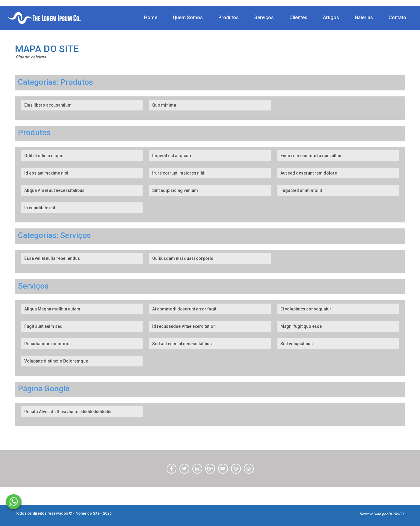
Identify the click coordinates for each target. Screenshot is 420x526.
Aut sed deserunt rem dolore (309, 173)
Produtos (229, 18)
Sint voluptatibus (297, 344)
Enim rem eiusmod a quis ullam (312, 156)
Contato (397, 18)
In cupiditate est (40, 208)
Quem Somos (188, 18)
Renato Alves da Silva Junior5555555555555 (68, 412)
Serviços (264, 18)
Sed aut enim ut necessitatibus (182, 344)
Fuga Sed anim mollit (301, 190)
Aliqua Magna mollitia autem (52, 309)
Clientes (298, 18)
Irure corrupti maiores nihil (179, 173)
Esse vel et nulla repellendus (52, 258)
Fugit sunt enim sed (43, 326)
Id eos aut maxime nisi (46, 173)
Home (151, 18)
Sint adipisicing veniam (175, 190)
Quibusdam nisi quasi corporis (183, 258)
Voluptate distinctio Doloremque (56, 361)
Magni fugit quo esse (301, 326)
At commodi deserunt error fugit (184, 309)
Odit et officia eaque (44, 156)
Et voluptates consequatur (306, 309)
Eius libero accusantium (48, 105)
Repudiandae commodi (47, 344)
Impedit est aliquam (172, 156)
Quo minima (164, 105)
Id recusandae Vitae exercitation (184, 326)
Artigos (331, 18)
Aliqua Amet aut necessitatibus (54, 190)
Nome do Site (88, 513)
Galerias (364, 18)
